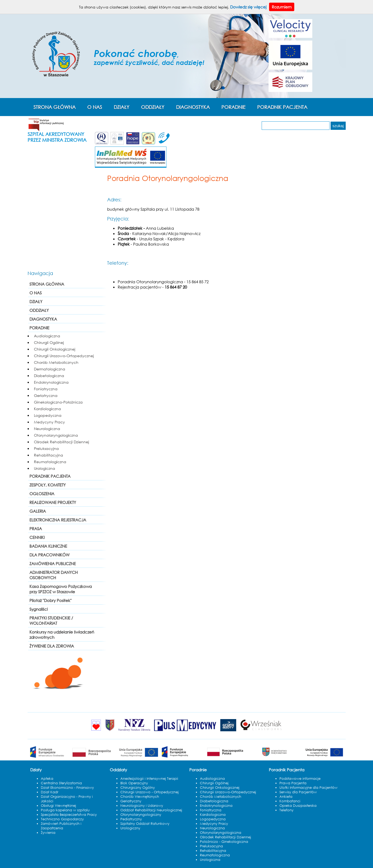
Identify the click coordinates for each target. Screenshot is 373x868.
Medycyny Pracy (49, 422)
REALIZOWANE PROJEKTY (53, 502)
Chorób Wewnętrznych (140, 797)
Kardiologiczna (47, 409)
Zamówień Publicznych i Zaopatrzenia (61, 826)
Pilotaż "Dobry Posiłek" (51, 600)
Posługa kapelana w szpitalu (65, 810)
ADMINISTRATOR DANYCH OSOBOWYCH (54, 575)
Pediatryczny (131, 819)
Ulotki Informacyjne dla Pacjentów (308, 788)
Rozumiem (282, 7)
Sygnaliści (39, 609)
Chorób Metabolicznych (56, 362)
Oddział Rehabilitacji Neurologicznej (151, 810)
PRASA (36, 529)
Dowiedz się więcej (248, 7)
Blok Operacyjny (134, 783)
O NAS (95, 107)
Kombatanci (290, 801)
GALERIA (38, 511)
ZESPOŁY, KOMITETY (48, 485)
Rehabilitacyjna (49, 455)
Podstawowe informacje (300, 779)
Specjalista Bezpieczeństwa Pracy (69, 815)
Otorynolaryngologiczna (56, 435)
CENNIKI (37, 537)
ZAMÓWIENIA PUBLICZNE (53, 564)
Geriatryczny (131, 801)
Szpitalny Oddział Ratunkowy (145, 824)
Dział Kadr (50, 792)
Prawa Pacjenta (293, 783)
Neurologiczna (47, 429)
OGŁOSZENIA (42, 494)
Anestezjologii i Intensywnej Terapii (149, 779)
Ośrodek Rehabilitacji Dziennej (62, 442)
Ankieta (286, 797)
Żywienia (48, 833)
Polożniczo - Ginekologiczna (224, 842)
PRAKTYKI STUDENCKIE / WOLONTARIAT (51, 621)
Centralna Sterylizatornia (61, 783)
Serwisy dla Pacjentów (298, 792)
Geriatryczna (46, 395)
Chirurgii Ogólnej (49, 342)
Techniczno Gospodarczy (62, 819)
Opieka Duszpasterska (298, 806)
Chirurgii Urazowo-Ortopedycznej (64, 356)
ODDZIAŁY (153, 107)
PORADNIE (233, 107)
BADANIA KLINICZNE (48, 546)
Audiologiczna (47, 336)
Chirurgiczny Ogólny (138, 788)
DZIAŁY (122, 107)
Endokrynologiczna (51, 382)
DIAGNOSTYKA (193, 107)
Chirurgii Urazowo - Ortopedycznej (150, 792)
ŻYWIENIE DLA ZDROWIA (52, 646)
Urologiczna (45, 468)
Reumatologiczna (50, 462)
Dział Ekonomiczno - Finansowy (67, 788)
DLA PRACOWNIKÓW (49, 555)
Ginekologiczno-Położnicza (58, 402)
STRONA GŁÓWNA (54, 107)
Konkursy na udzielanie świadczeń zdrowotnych (62, 635)
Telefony (286, 810)
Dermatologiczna (50, 369)
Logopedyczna (48, 415)
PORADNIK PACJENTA (282, 107)
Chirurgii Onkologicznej (55, 349)
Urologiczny (130, 828)
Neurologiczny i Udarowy (142, 806)
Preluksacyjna (46, 448)
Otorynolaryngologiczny (141, 815)
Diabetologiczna (49, 376)
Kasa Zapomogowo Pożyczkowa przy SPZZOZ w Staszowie (61, 589)
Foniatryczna (46, 389)
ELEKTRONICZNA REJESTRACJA (58, 520)
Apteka (47, 779)
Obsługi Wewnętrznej (58, 806)
